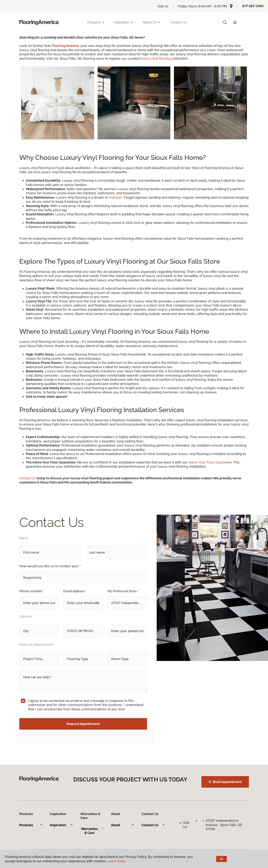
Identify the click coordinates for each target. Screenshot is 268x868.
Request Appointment (83, 724)
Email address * (75, 591)
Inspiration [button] (124, 22)
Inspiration (61, 825)
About (123, 825)
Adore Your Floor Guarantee (210, 462)
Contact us (28, 478)
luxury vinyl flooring (156, 58)
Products (31, 825)
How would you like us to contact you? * (50, 566)
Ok (222, 859)
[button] (225, 22)
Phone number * (32, 591)
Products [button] (96, 22)
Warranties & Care (92, 831)
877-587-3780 (253, 6)
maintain (116, 197)
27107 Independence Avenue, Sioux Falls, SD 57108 (224, 825)
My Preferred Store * (123, 591)
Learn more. (117, 861)
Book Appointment (225, 782)
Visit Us (163, 6)
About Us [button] (152, 22)
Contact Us (178, 22)
